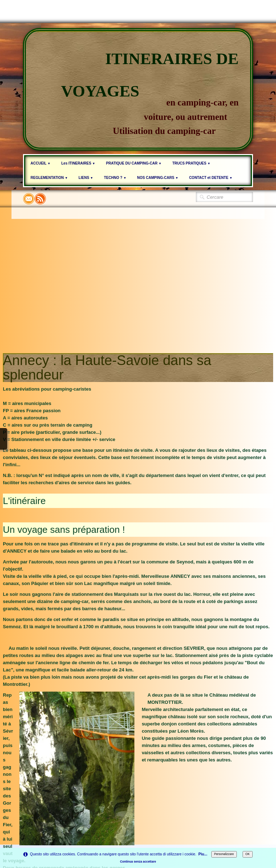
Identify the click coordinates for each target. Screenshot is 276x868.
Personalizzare (224, 854)
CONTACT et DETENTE (211, 178)
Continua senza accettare (138, 862)
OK (248, 854)
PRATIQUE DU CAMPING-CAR (134, 163)
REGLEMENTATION (49, 178)
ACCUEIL (40, 163)
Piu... (203, 854)
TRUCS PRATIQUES (191, 163)
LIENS (86, 178)
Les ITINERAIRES (78, 163)
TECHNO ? (115, 178)
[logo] (138, 89)
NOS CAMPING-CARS (158, 178)
